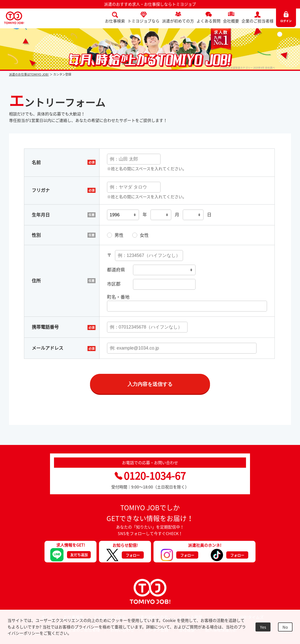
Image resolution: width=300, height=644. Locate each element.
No (285, 627)
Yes (263, 627)
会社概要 (231, 21)
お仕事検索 (115, 21)
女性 (144, 235)
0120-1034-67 (150, 477)
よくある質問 (208, 21)
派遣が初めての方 (178, 21)
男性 (119, 235)
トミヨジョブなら (143, 21)
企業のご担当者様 (257, 21)
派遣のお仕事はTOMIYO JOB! (29, 74)
